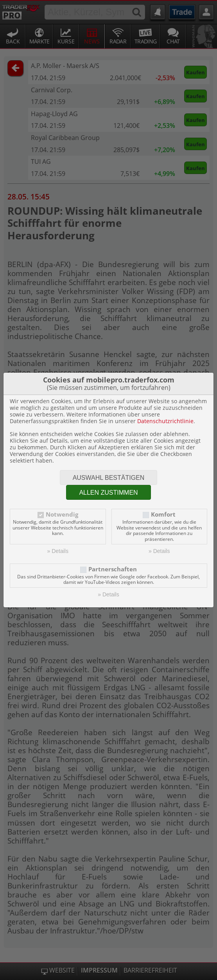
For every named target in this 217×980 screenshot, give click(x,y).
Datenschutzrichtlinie (165, 421)
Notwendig (62, 514)
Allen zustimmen (108, 493)
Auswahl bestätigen (109, 478)
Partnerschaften (113, 569)
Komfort (163, 514)
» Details (58, 551)
